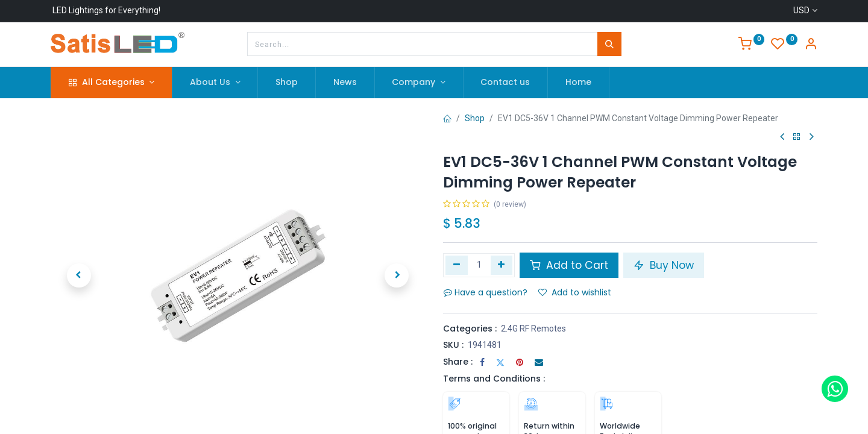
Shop (475, 118)
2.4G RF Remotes (533, 329)
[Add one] (502, 265)
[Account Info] (811, 45)
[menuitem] (287, 83)
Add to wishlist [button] (575, 292)
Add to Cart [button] (569, 265)
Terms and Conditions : (494, 379)
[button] (79, 275)
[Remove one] (457, 265)
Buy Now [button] (664, 265)
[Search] (609, 44)
